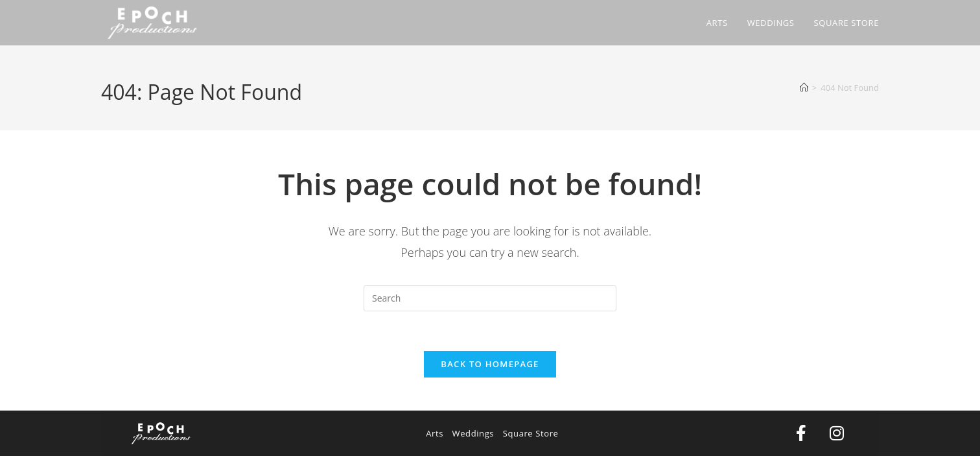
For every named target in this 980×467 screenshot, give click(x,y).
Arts (435, 433)
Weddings (473, 433)
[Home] (804, 88)
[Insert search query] (490, 298)
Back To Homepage (490, 364)
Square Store (531, 433)
